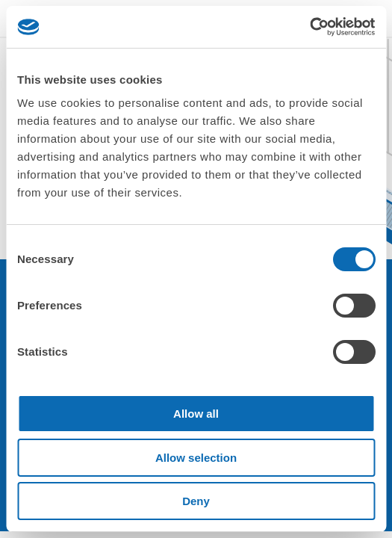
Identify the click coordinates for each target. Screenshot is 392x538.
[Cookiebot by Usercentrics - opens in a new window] (309, 27)
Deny (196, 501)
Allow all (196, 414)
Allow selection (196, 458)
